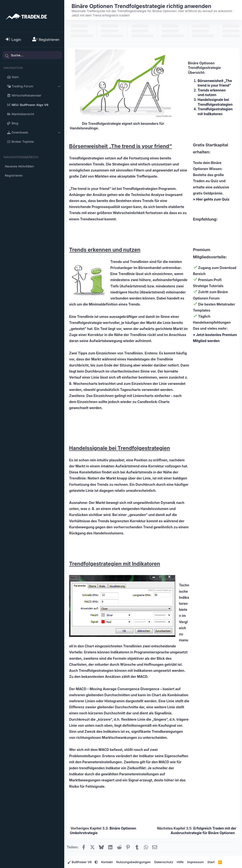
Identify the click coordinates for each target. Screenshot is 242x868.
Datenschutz (164, 862)
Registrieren (14, 175)
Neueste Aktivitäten (19, 166)
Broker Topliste (23, 142)
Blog (15, 123)
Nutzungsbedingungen (133, 862)
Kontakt (107, 862)
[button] (59, 86)
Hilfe (180, 862)
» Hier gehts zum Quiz (211, 199)
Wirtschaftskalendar (27, 95)
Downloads (20, 132)
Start (15, 77)
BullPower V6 (80, 862)
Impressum (196, 862)
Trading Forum (22, 86)
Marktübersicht (23, 114)
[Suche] (32, 55)
